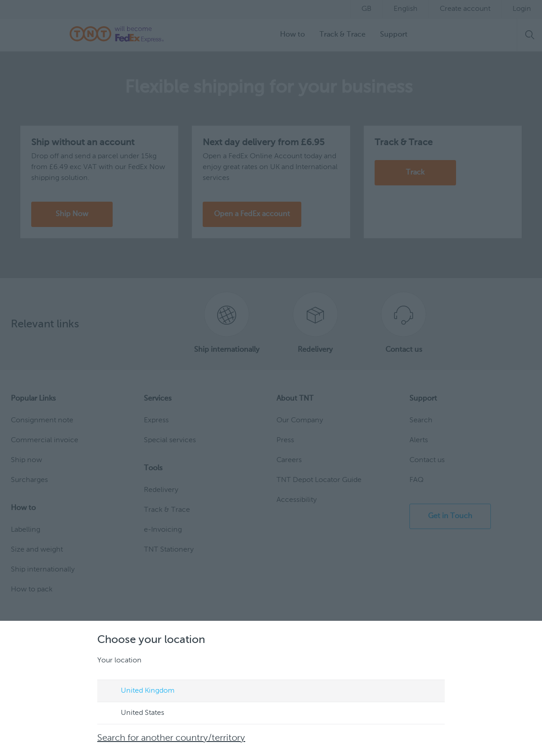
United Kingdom (139, 691)
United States (134, 713)
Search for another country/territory (171, 738)
